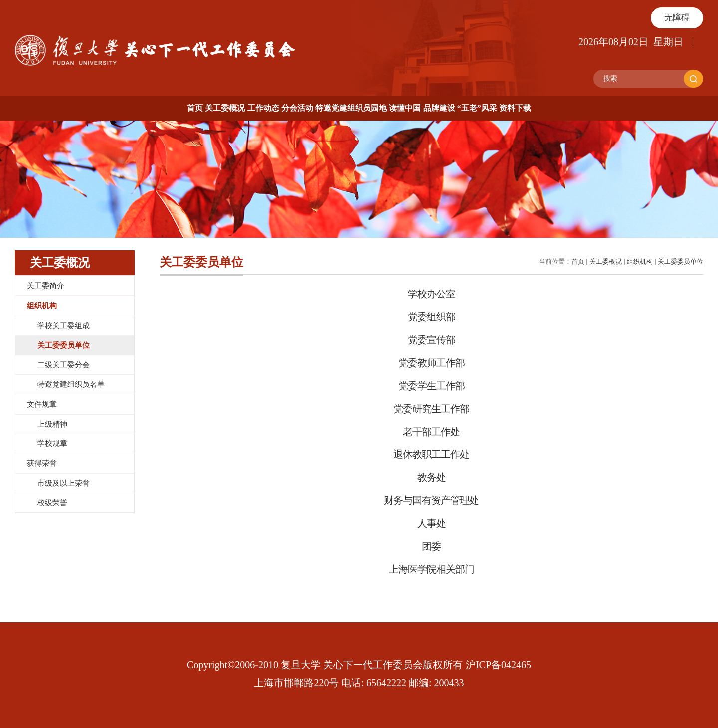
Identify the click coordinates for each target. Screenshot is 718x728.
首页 (47, 108)
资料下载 (663, 108)
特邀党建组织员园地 (351, 108)
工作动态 (189, 108)
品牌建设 (513, 108)
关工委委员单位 (680, 261)
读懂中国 (442, 108)
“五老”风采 (588, 108)
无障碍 (677, 18)
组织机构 (640, 261)
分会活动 (260, 108)
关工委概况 (114, 108)
